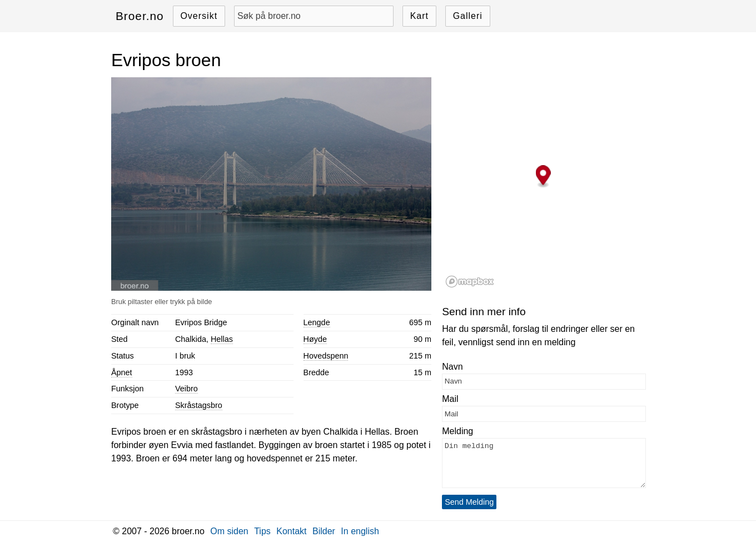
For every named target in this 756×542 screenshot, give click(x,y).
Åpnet (122, 372)
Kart (419, 16)
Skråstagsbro (199, 405)
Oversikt (199, 16)
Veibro (186, 389)
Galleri (468, 16)
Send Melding (469, 502)
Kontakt (291, 531)
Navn (452, 367)
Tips (262, 531)
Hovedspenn (326, 356)
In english (360, 531)
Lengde (317, 322)
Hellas (222, 339)
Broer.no (140, 16)
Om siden (229, 531)
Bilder (324, 531)
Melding (457, 431)
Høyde (315, 339)
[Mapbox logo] (470, 282)
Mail (450, 399)
